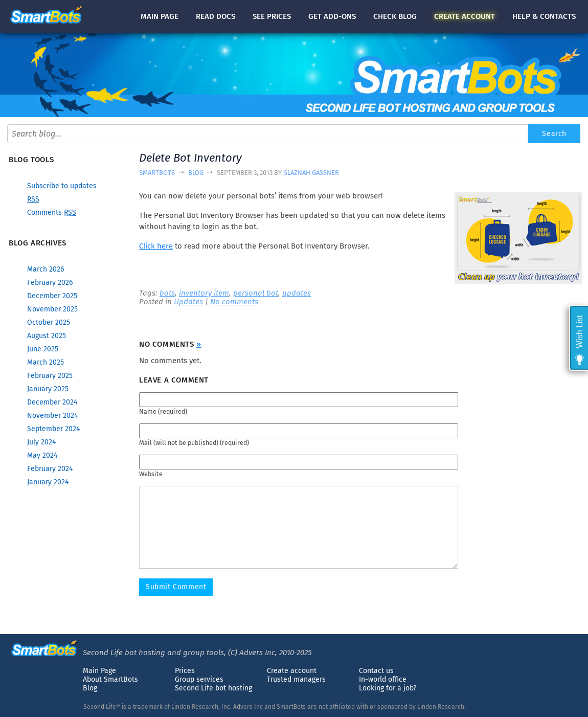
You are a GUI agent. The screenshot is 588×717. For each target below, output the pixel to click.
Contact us (376, 671)
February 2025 (50, 376)
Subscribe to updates (62, 186)
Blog (196, 173)
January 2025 (48, 389)
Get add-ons (332, 16)
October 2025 (49, 322)
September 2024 (53, 429)
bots (167, 293)
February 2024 (50, 469)
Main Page (99, 671)
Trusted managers (296, 679)
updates (297, 293)
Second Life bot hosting (213, 688)
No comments (234, 302)
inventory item (204, 293)
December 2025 (52, 296)
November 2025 (52, 309)
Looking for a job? (388, 688)
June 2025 (43, 349)
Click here (156, 246)
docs (216, 16)
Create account (292, 671)
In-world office (383, 679)
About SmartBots (110, 679)
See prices (272, 16)
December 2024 (52, 402)
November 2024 (52, 416)
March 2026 (46, 269)
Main (160, 16)
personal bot (256, 293)
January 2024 (48, 482)
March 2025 (46, 362)
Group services (199, 679)
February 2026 (50, 283)
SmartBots (157, 173)
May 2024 (42, 455)
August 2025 (47, 336)
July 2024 (41, 442)
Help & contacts (544, 16)
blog (395, 16)
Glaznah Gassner (311, 173)
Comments (52, 212)
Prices (185, 671)
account (465, 16)
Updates (188, 302)
